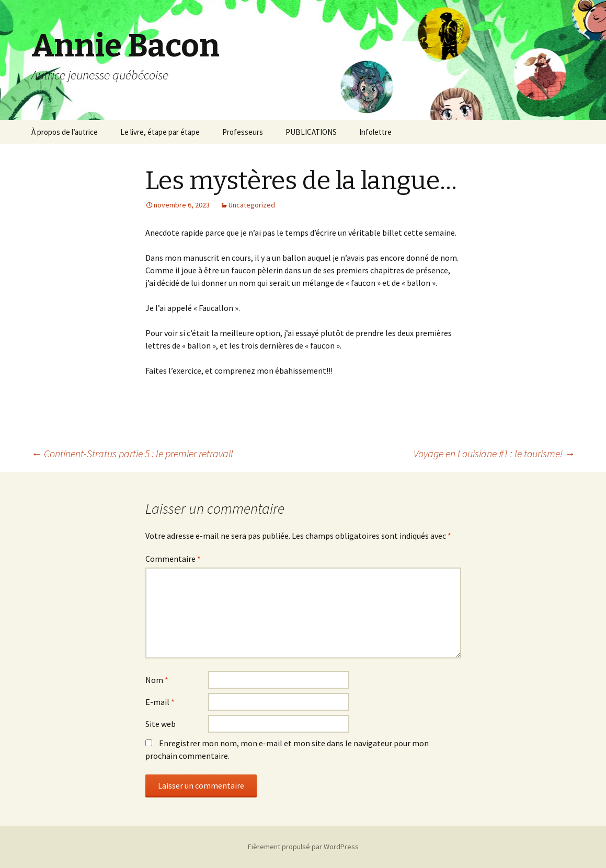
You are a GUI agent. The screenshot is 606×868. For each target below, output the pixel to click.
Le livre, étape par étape (160, 132)
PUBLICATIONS (311, 132)
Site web (161, 724)
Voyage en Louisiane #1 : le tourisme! (494, 453)
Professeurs (243, 132)
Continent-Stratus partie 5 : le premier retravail (132, 453)
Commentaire (173, 559)
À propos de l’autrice (65, 132)
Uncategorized (252, 205)
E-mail (160, 702)
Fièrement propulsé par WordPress (303, 847)
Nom (157, 680)
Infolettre (375, 132)
